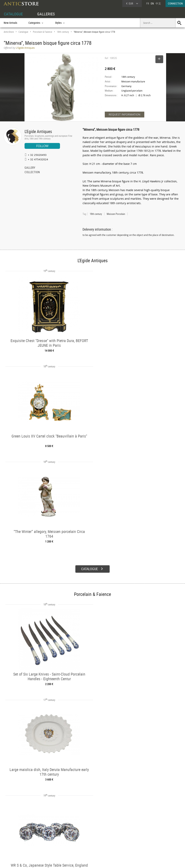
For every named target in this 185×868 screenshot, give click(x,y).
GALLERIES (46, 14)
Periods (45, 840)
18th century (63, 32)
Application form (15, 839)
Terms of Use (73, 861)
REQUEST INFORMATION (125, 114)
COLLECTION (32, 172)
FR (148, 3)
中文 (158, 3)
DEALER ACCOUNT (14, 827)
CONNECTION (175, 3)
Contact (149, 837)
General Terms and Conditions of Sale (101, 861)
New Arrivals (10, 23)
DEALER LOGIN (20, 833)
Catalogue (23, 32)
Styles (44, 835)
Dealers (83, 831)
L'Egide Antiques (38, 131)
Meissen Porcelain (116, 214)
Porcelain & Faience (43, 32)
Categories (47, 831)
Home (148, 833)
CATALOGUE (13, 14)
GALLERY (30, 168)
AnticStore (9, 32)
